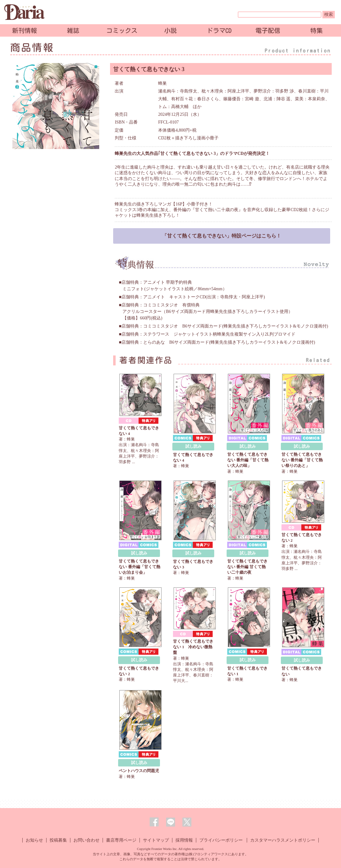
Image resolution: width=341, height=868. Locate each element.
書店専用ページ (121, 840)
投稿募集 (58, 840)
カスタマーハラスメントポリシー (283, 840)
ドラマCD (219, 30)
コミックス (122, 30)
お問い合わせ (86, 840)
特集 (317, 30)
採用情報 (184, 840)
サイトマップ (156, 840)
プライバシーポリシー (221, 840)
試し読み (193, 446)
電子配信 (268, 30)
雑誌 (73, 30)
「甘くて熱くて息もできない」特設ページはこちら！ (222, 236)
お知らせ (34, 840)
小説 (170, 30)
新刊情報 (24, 30)
